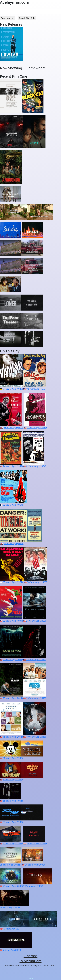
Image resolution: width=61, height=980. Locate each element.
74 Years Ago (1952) (13, 466)
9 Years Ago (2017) (13, 929)
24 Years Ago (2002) (35, 865)
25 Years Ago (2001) (10, 865)
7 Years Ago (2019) (12, 950)
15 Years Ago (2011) (36, 659)
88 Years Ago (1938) (13, 758)
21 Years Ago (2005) (36, 621)
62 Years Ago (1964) (36, 466)
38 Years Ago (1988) (37, 582)
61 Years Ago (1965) (14, 544)
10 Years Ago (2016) (36, 737)
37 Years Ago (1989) (13, 822)
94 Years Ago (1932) (13, 389)
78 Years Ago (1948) (14, 428)
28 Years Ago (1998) (37, 843)
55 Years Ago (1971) (13, 582)
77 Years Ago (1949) (37, 428)
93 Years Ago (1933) (36, 389)
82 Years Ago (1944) (13, 779)
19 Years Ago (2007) (33, 886)
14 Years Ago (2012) (10, 907)
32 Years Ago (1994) (13, 621)
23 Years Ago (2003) (13, 886)
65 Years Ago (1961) (13, 801)
